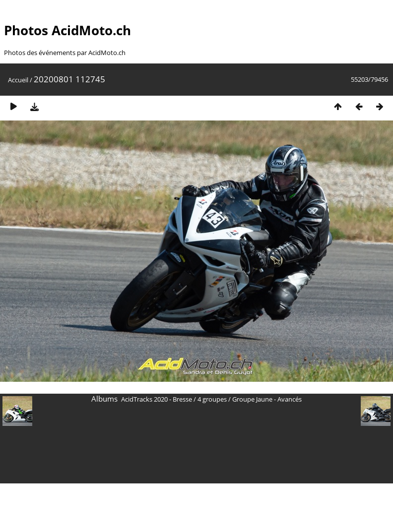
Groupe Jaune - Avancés (267, 399)
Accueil (18, 80)
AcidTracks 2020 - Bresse (157, 399)
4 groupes (212, 399)
